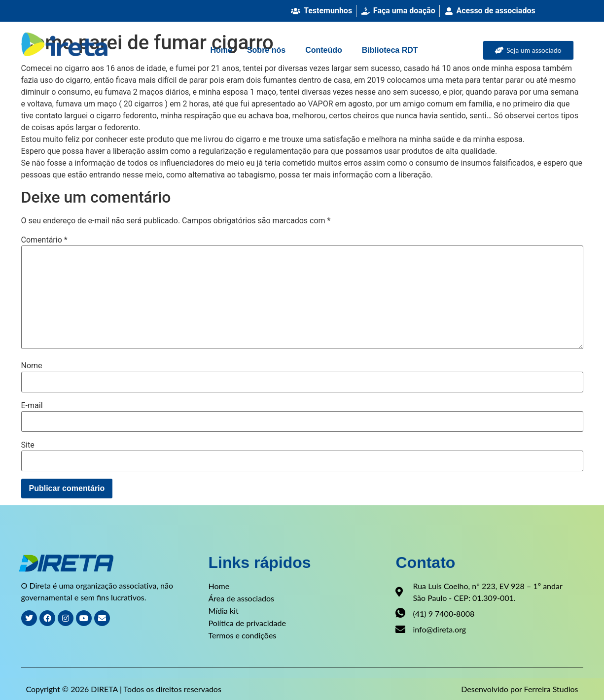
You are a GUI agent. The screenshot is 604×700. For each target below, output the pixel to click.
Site (28, 445)
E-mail (32, 406)
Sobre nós (266, 50)
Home (221, 50)
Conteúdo (324, 50)
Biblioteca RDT (390, 50)
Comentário (44, 240)
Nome (32, 366)
